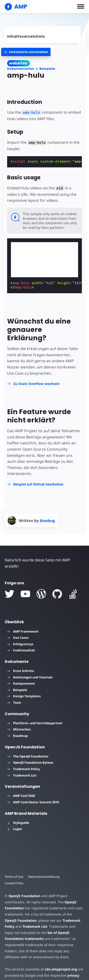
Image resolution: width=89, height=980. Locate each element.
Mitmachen (19, 729)
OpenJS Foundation (24, 896)
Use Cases (18, 638)
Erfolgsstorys (20, 644)
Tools (14, 703)
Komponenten (21, 683)
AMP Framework (23, 631)
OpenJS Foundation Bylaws (30, 762)
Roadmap (17, 736)
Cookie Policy (14, 883)
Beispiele (47, 69)
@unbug (47, 521)
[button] (81, 6)
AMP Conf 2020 (21, 796)
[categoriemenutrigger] (26, 52)
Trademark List (22, 775)
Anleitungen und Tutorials (30, 677)
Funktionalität (21, 650)
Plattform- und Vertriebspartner (35, 723)
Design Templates (24, 696)
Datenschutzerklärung (44, 877)
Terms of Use (14, 877)
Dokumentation (21, 69)
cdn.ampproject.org (61, 969)
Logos (15, 829)
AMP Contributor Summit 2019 (33, 802)
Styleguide (18, 823)
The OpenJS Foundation (28, 756)
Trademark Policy (23, 769)
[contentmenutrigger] (42, 35)
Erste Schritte (21, 671)
